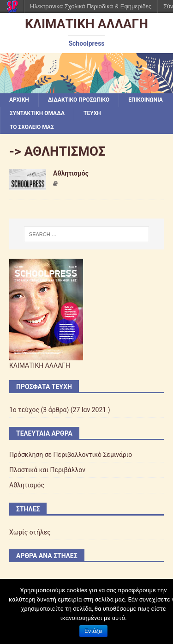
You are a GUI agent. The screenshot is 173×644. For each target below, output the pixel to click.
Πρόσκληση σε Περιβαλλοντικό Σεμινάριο (71, 455)
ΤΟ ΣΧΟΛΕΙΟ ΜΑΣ (32, 127)
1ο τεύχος (24, 410)
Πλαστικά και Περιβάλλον (47, 470)
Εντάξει (93, 631)
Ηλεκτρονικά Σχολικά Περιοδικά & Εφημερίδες (91, 6)
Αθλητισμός (71, 173)
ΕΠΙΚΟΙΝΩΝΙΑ (146, 100)
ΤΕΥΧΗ (92, 113)
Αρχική (19, 100)
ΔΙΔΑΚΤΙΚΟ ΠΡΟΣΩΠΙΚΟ (79, 100)
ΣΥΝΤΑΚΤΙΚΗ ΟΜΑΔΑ (37, 113)
